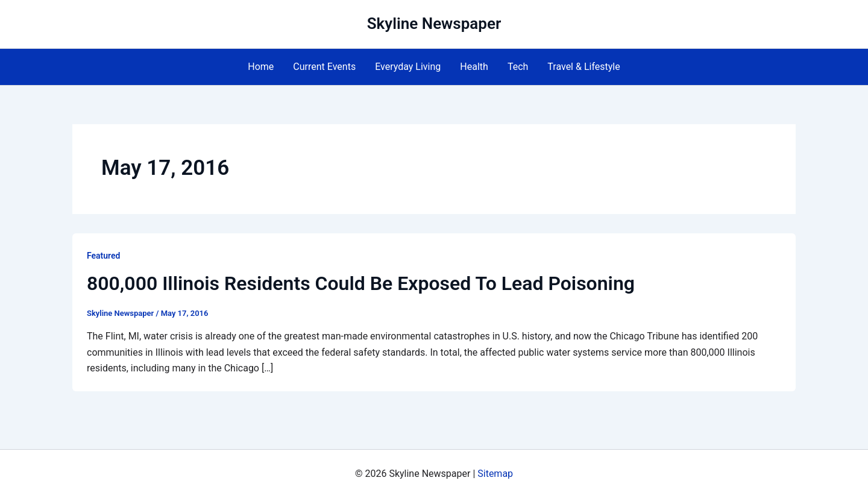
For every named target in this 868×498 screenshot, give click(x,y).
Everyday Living (408, 67)
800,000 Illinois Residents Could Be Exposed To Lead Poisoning (361, 283)
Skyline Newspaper (434, 24)
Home (261, 67)
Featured (103, 256)
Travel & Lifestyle (583, 67)
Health (474, 67)
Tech (518, 67)
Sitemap (495, 474)
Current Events (324, 67)
